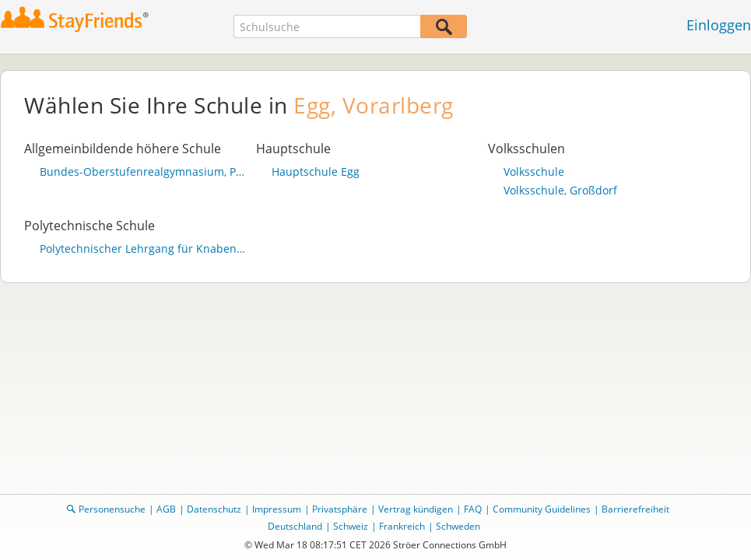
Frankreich (402, 526)
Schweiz (351, 526)
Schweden (458, 526)
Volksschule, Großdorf (560, 191)
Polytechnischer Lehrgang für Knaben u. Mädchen (144, 249)
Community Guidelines (542, 509)
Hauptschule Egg (316, 172)
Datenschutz (214, 509)
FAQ (473, 509)
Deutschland (295, 526)
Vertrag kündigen (416, 509)
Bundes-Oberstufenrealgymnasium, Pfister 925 (144, 172)
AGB (166, 509)
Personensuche (112, 509)
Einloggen (719, 25)
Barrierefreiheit (635, 509)
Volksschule (534, 172)
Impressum (277, 509)
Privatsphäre (340, 509)
